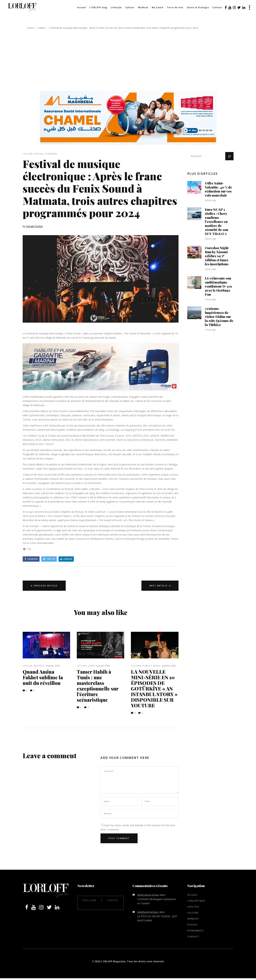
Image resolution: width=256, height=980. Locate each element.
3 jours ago (210, 269)
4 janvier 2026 (169, 666)
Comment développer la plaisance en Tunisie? (157, 901)
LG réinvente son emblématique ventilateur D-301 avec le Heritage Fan (218, 286)
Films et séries (151, 666)
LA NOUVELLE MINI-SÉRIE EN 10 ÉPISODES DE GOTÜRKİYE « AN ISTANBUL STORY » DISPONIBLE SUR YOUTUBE (154, 688)
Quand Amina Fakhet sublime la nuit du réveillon (43, 677)
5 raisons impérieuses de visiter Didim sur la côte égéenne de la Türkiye (219, 316)
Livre (91, 666)
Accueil (192, 895)
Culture (42, 28)
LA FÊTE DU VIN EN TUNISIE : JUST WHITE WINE (157, 918)
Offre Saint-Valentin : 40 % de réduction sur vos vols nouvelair (218, 189)
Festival (39, 154)
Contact (193, 937)
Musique (39, 666)
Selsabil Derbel (34, 226)
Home (30, 28)
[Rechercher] (229, 156)
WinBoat (193, 919)
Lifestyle (193, 907)
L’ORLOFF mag (196, 901)
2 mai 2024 (51, 154)
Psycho (192, 925)
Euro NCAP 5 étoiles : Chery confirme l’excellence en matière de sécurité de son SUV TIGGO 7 (216, 221)
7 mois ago (210, 330)
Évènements (195, 931)
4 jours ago (210, 200)
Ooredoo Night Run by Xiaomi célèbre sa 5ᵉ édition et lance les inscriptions (217, 256)
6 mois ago (210, 299)
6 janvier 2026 (53, 666)
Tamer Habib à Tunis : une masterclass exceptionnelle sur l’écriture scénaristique (98, 686)
